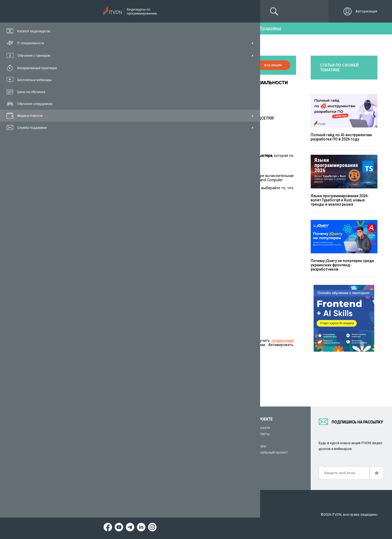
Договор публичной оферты (212, 514)
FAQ (256, 440)
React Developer (105, 233)
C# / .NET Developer (108, 241)
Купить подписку (187, 357)
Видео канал (92, 465)
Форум (87, 477)
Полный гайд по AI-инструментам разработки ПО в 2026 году (341, 137)
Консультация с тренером (104, 428)
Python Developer (106, 216)
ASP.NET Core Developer (112, 246)
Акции (202, 465)
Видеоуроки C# (153, 440)
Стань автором (210, 428)
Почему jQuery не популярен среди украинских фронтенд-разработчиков (342, 265)
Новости (204, 471)
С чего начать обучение (160, 428)
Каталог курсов (94, 434)
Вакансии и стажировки (218, 440)
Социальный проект (270, 452)
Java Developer (104, 258)
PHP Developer (104, 271)
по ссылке (153, 325)
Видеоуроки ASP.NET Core (162, 446)
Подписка (100, 11)
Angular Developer (107, 237)
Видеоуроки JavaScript (159, 465)
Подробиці (270, 28)
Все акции (271, 65)
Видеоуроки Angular (157, 471)
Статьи (87, 471)
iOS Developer (103, 275)
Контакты (261, 434)
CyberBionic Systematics (218, 446)
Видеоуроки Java (154, 452)
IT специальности (96, 440)
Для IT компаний (211, 434)
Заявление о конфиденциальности (153, 514)
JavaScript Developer (109, 229)
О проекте (261, 428)
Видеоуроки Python (156, 434)
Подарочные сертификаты (104, 452)
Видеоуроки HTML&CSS (160, 458)
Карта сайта (253, 514)
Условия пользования (99, 514)
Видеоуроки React (155, 477)
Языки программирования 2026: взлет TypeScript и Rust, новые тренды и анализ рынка (340, 200)
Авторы (259, 446)
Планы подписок (95, 446)
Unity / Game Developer (111, 254)
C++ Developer (104, 267)
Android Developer (107, 263)
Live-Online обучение (99, 458)
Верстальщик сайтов (110, 220)
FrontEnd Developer (108, 224)
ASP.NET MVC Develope (111, 250)
